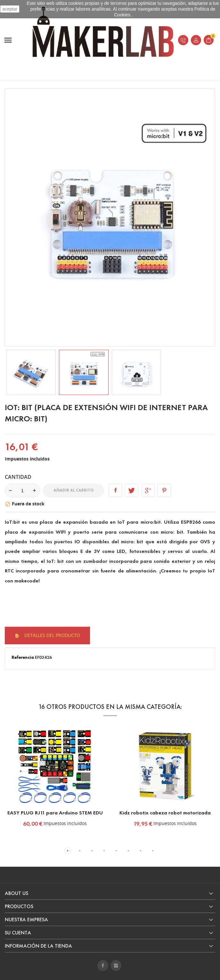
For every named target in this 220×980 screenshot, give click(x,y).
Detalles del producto (52, 635)
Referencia (23, 657)
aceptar (10, 9)
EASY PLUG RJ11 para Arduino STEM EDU (55, 813)
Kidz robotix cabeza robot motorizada (165, 813)
